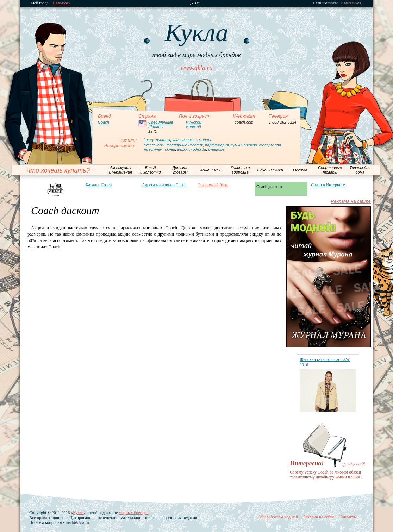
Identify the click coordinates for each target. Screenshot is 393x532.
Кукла (78, 513)
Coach (104, 122)
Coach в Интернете (328, 185)
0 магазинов (351, 3)
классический (184, 140)
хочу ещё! (356, 464)
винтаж (163, 140)
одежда (250, 145)
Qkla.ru (195, 3)
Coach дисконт (269, 187)
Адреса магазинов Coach (164, 185)
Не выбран (62, 3)
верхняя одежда (192, 149)
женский (194, 127)
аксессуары (154, 145)
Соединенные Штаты (161, 124)
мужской (194, 122)
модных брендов (133, 513)
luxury (149, 140)
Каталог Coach (99, 185)
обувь (170, 149)
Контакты (348, 517)
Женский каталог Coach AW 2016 (325, 362)
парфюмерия (217, 145)
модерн (206, 140)
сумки (236, 145)
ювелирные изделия (185, 145)
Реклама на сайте (351, 201)
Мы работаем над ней (278, 517)
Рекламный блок (213, 185)
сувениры (217, 149)
